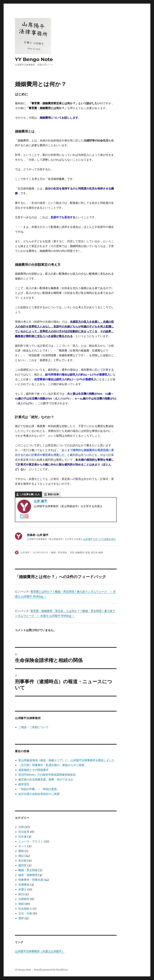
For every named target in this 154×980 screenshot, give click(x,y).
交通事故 (24, 885)
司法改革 (24, 832)
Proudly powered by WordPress (51, 970)
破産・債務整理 (28, 875)
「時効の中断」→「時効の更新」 (39, 789)
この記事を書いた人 (30, 494)
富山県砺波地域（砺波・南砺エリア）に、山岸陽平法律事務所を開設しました (66, 760)
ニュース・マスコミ (31, 841)
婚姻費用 (80, 552)
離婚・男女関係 (59, 552)
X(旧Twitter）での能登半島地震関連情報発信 (47, 775)
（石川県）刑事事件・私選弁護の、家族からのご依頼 (51, 765)
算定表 (94, 552)
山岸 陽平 (41, 501)
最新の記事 (53, 494)
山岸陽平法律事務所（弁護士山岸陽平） (40, 951)
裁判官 (22, 865)
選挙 (21, 918)
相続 (21, 904)
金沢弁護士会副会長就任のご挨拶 (39, 794)
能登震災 (24, 784)
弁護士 (22, 889)
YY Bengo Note (34, 59)
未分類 (22, 861)
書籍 (21, 851)
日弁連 (22, 836)
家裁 (88, 552)
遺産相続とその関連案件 (33, 770)
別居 (72, 552)
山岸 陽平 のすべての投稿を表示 (99, 539)
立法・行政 (25, 913)
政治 (21, 894)
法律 (21, 827)
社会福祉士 (25, 909)
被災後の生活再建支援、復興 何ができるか (46, 779)
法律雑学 (24, 899)
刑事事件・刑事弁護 (31, 880)
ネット (22, 846)
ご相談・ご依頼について (33, 727)
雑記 (21, 856)
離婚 (101, 552)
